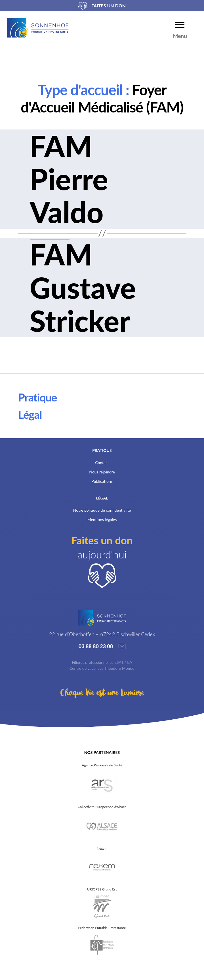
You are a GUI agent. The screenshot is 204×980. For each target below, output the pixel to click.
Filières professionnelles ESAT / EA (102, 662)
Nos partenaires (102, 752)
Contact (102, 463)
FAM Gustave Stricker (83, 287)
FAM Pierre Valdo (69, 179)
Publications (102, 481)
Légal (30, 414)
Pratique (37, 397)
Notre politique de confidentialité (102, 510)
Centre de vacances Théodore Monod (102, 668)
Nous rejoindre (102, 472)
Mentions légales (102, 519)
